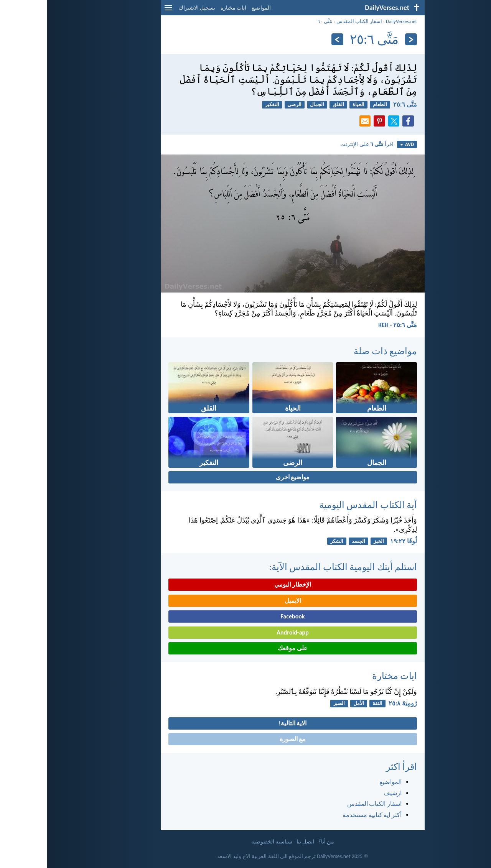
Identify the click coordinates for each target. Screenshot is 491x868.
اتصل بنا (258, 842)
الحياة (311, 104)
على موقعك (245, 648)
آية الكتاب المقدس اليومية (321, 505)
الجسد (311, 541)
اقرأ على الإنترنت (320, 144)
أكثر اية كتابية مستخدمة (325, 815)
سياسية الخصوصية (225, 842)
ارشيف (345, 793)
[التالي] (290, 39)
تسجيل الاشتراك (150, 8)
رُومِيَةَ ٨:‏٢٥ (356, 703)
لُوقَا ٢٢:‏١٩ (356, 541)
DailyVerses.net (354, 21)
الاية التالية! (246, 723)
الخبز (332, 541)
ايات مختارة (186, 8)
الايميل (246, 601)
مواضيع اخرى (246, 477)
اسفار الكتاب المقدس (312, 21)
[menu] (121, 11)
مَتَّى (281, 21)
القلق (291, 104)
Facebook (245, 616)
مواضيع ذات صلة (338, 351)
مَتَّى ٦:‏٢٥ (358, 104)
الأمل (311, 703)
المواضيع (214, 8)
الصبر (292, 703)
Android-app (245, 632)
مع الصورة (246, 739)
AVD (360, 144)
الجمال (270, 104)
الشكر (290, 541)
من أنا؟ (279, 842)
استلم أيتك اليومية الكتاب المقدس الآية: (296, 567)
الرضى (247, 104)
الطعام (333, 104)
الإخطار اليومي (246, 584)
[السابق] (364, 39)
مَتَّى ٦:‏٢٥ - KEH (350, 325)
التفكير (225, 104)
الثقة (330, 703)
